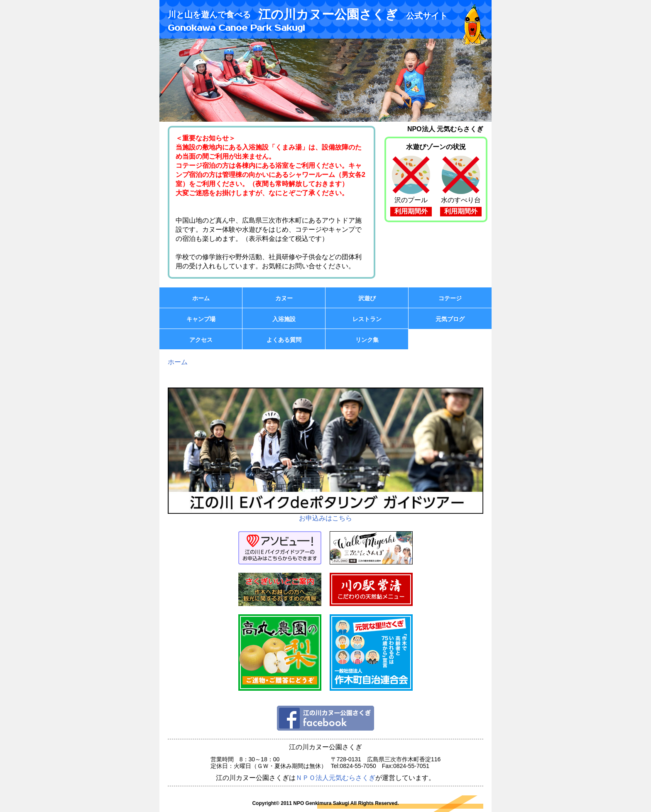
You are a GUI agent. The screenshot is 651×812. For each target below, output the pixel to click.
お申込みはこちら (325, 455)
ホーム (201, 298)
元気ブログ (450, 319)
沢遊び (367, 298)
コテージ (450, 298)
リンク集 (367, 340)
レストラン (367, 319)
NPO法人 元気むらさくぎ (445, 129)
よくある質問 (284, 340)
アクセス (201, 340)
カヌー (284, 298)
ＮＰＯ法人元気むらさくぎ (335, 778)
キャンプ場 (201, 319)
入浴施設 (284, 319)
